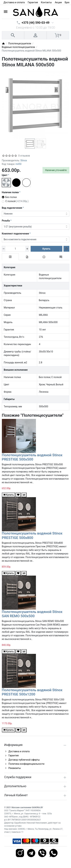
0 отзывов (24, 156)
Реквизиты (15, 768)
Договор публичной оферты (24, 760)
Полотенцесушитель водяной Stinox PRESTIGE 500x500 (32, 457)
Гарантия (33, 2)
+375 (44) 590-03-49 (35, 23)
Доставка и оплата (14, 2)
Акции (58, 2)
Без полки (11, 197)
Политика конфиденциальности (26, 764)
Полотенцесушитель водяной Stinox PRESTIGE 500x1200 (32, 692)
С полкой (17, 201)
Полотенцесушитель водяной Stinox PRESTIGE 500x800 (32, 535)
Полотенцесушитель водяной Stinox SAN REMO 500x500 (32, 614)
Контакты (46, 2)
